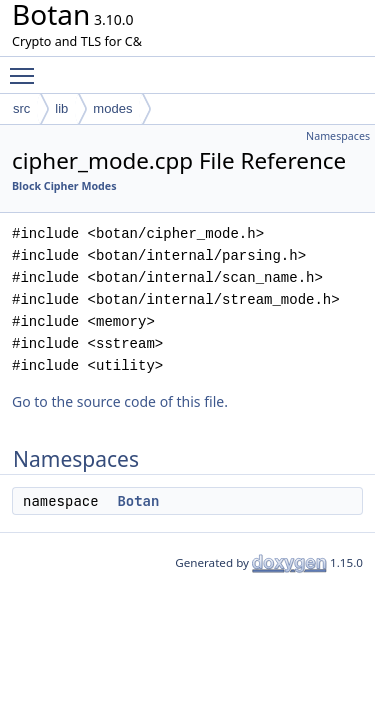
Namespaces (338, 136)
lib (61, 108)
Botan (138, 501)
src (21, 108)
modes (112, 108)
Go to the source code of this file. (120, 401)
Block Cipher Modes (64, 186)
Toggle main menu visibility (27, 67)
